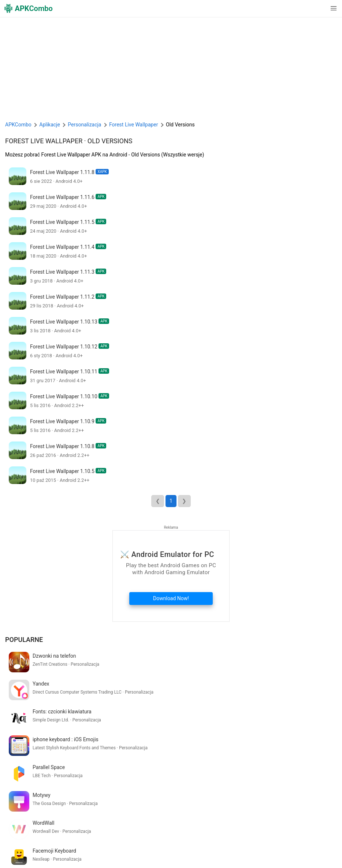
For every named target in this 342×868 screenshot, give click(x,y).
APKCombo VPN (25, 854)
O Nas (74, 843)
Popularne (24, 640)
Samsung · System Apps (196, 854)
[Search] (330, 820)
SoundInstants (64, 854)
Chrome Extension (312, 843)
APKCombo (18, 125)
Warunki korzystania (108, 843)
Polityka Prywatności (159, 843)
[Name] (164, 820)
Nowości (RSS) (316, 854)
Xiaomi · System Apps (140, 854)
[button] (319, 8)
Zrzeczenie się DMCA (211, 843)
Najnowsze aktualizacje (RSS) (262, 854)
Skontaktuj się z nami (263, 843)
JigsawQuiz (98, 854)
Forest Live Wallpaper (44, 141)
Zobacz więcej (312, 795)
